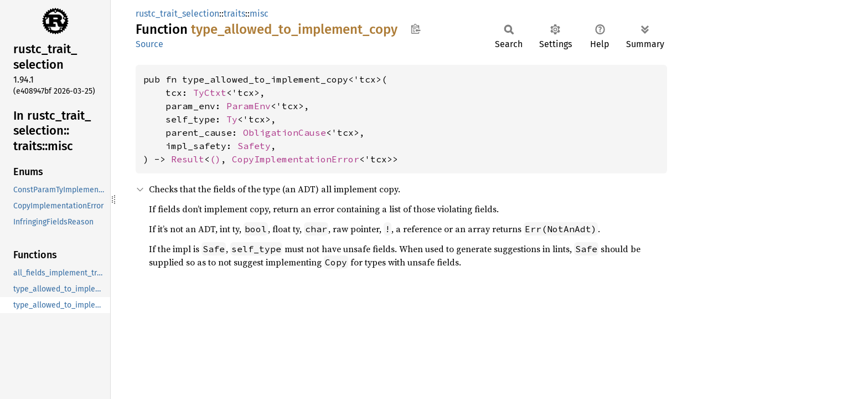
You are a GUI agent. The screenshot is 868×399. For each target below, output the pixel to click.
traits (234, 14)
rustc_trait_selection (177, 14)
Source (149, 44)
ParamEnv (249, 106)
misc (259, 14)
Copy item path (415, 29)
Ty (232, 119)
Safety (254, 146)
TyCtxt (210, 93)
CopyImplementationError (296, 159)
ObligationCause (285, 132)
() (215, 159)
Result (188, 159)
